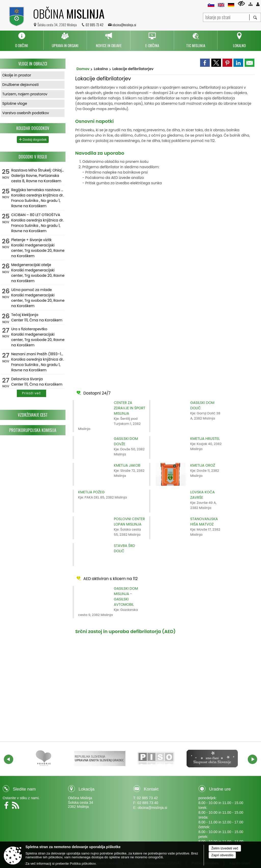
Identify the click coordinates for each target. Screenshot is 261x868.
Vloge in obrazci (33, 64)
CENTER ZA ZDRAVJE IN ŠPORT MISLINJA (130, 408)
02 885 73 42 (95, 25)
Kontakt (151, 789)
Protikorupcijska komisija (33, 430)
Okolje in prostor (17, 75)
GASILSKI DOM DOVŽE (126, 441)
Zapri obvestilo (222, 855)
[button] (9, 759)
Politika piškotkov (83, 864)
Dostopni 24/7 (93, 393)
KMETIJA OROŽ (203, 465)
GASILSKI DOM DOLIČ (203, 405)
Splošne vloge (15, 103)
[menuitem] (22, 40)
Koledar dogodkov (33, 128)
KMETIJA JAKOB (127, 465)
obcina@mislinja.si (124, 25)
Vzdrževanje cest (33, 415)
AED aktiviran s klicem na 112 (106, 578)
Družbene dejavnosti (21, 85)
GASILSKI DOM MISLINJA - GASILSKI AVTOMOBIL (126, 596)
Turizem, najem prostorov (25, 94)
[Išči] (255, 17)
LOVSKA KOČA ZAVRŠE (203, 495)
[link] (205, 63)
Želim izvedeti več (225, 848)
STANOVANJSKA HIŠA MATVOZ (204, 522)
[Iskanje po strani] (226, 17)
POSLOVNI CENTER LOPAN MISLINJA (129, 522)
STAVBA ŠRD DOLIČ (125, 548)
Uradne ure (220, 789)
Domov (83, 69)
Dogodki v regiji (33, 157)
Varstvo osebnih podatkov (26, 113)
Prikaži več (31, 393)
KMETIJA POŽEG (92, 492)
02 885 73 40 (148, 803)
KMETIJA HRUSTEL (205, 439)
